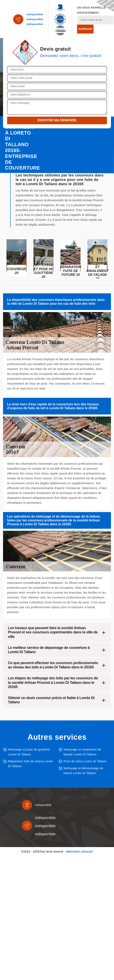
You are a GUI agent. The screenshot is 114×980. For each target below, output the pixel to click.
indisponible (35, 14)
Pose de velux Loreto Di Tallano (85, 761)
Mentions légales (79, 852)
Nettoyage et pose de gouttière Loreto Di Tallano (29, 752)
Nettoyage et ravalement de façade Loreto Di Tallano (82, 752)
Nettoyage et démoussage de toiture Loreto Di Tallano (83, 771)
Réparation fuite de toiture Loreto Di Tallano (31, 764)
